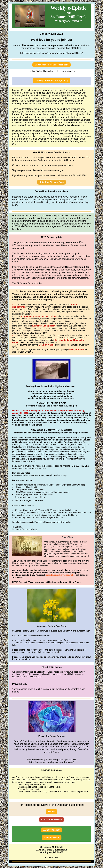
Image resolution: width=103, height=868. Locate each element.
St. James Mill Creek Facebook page (51, 65)
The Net (51, 812)
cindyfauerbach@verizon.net (59, 575)
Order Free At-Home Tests (52, 182)
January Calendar (51, 830)
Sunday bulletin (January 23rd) (51, 80)
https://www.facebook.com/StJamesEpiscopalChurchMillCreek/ (52, 53)
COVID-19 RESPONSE (51, 819)
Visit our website (52, 838)
